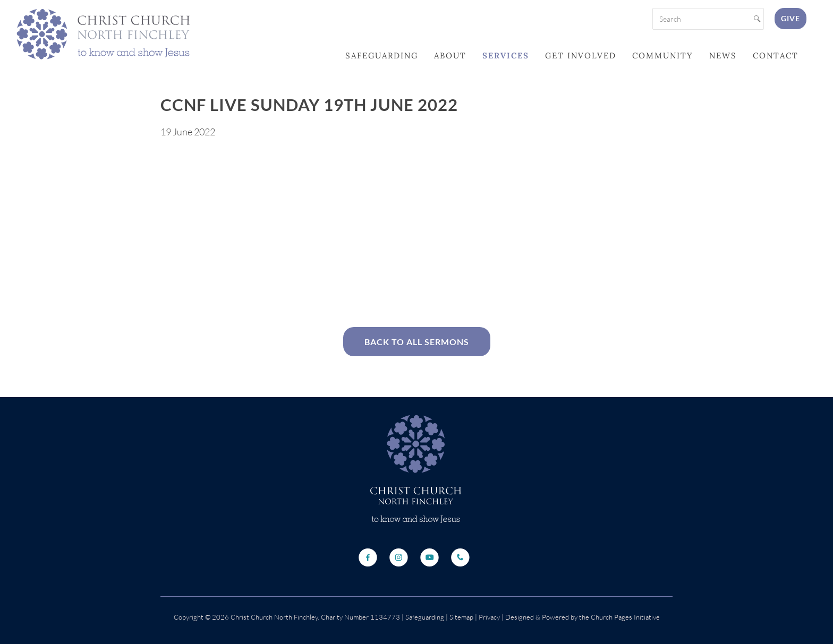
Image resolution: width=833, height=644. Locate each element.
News (723, 55)
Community (663, 55)
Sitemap (461, 617)
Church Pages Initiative (625, 617)
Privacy (488, 617)
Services (506, 55)
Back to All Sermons (417, 342)
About (450, 55)
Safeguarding (382, 55)
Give (790, 18)
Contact (776, 55)
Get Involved (581, 55)
